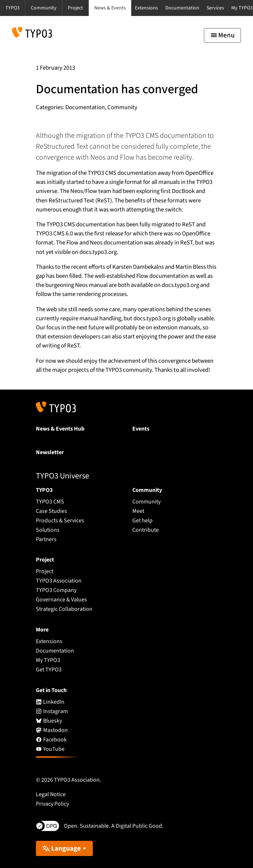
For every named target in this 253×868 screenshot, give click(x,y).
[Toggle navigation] (222, 35)
